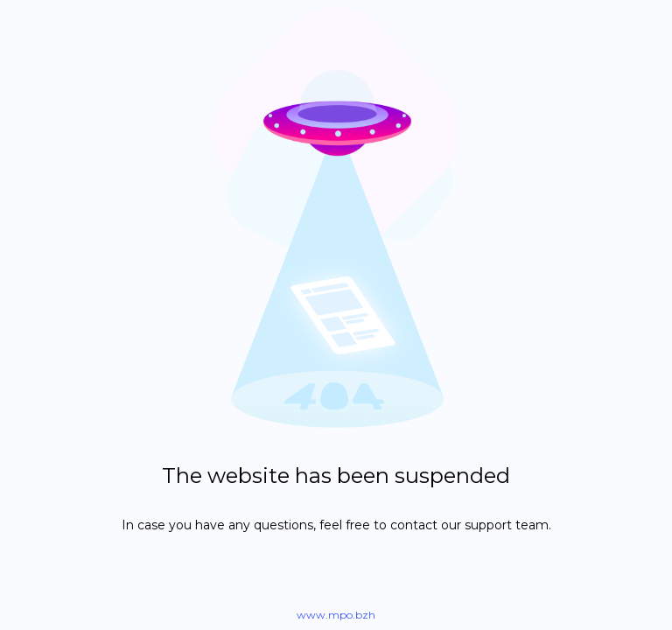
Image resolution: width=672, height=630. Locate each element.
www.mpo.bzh (336, 615)
